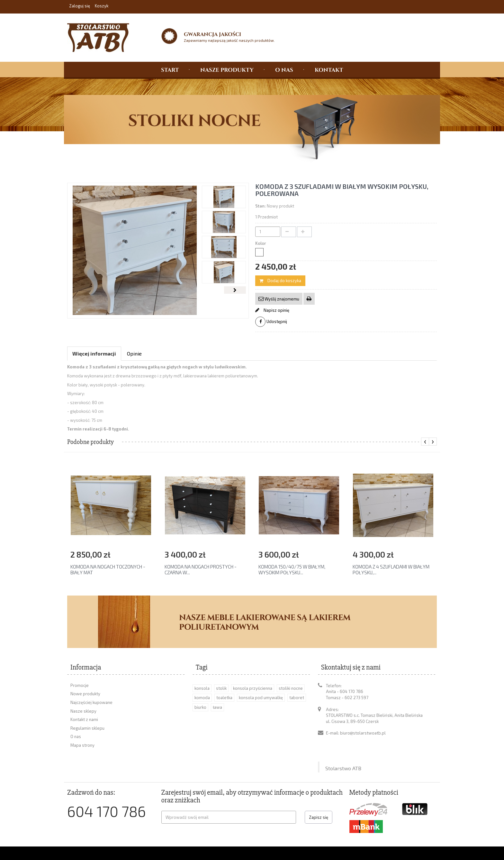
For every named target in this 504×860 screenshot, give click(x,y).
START (170, 69)
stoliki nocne (291, 688)
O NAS (284, 69)
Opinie (134, 353)
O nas (76, 736)
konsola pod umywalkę (261, 698)
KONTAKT (329, 69)
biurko (200, 707)
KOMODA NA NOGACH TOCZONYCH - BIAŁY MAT (108, 569)
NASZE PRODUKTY (227, 69)
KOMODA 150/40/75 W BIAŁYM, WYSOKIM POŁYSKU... (292, 569)
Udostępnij (271, 322)
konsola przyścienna (253, 688)
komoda (202, 698)
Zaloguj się (80, 6)
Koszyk (102, 6)
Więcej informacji (94, 353)
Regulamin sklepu (87, 728)
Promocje (80, 685)
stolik (221, 688)
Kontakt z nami (84, 719)
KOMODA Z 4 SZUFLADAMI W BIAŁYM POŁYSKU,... (391, 569)
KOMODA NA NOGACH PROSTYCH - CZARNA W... (201, 569)
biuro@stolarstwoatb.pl (363, 733)
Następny (235, 290)
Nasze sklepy (83, 711)
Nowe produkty (85, 694)
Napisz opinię (276, 310)
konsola (202, 688)
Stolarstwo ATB (343, 744)
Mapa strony (82, 745)
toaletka (224, 698)
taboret (297, 698)
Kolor (261, 243)
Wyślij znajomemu (281, 299)
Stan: (261, 206)
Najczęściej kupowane (91, 702)
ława (217, 707)
